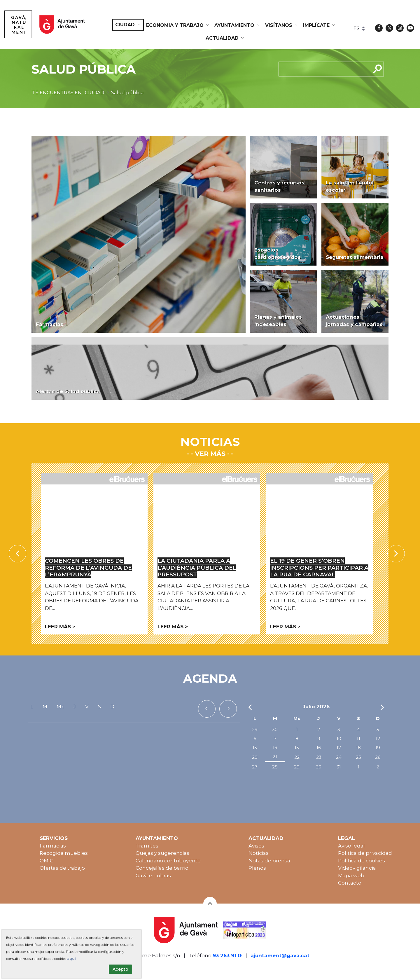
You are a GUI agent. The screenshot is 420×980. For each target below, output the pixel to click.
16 (319, 748)
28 (275, 767)
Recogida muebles (64, 853)
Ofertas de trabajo (62, 868)
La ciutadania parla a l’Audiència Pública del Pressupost (197, 568)
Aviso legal (351, 846)
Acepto (120, 969)
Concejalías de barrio (162, 868)
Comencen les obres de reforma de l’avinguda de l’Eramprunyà (88, 568)
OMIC (47, 861)
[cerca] (323, 69)
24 (339, 757)
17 (339, 748)
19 (378, 748)
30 (275, 729)
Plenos (257, 868)
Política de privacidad (365, 853)
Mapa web (351, 876)
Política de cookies (362, 861)
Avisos (256, 846)
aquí (71, 959)
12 (378, 739)
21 (275, 757)
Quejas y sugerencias (162, 853)
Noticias (259, 853)
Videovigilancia (357, 868)
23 (319, 757)
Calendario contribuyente (168, 861)
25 (358, 757)
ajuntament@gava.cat (280, 955)
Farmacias (53, 846)
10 (339, 739)
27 (255, 767)
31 (339, 767)
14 (275, 748)
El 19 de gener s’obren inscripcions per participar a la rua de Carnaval (319, 568)
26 (378, 757)
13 (255, 748)
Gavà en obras (153, 876)
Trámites (147, 846)
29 (255, 729)
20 (255, 757)
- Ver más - (210, 454)
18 (358, 748)
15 (297, 748)
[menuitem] (128, 25)
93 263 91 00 (229, 955)
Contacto (350, 883)
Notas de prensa (269, 861)
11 (358, 739)
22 (297, 757)
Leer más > (60, 627)
